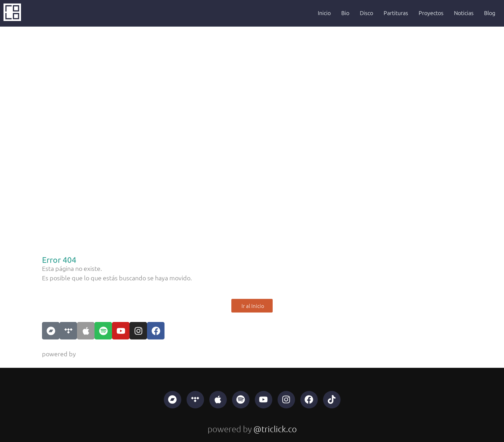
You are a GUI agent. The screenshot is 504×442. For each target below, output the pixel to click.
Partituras (396, 13)
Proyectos (431, 13)
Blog (490, 13)
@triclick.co (93, 354)
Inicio (324, 13)
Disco (366, 13)
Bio (345, 13)
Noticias (464, 13)
